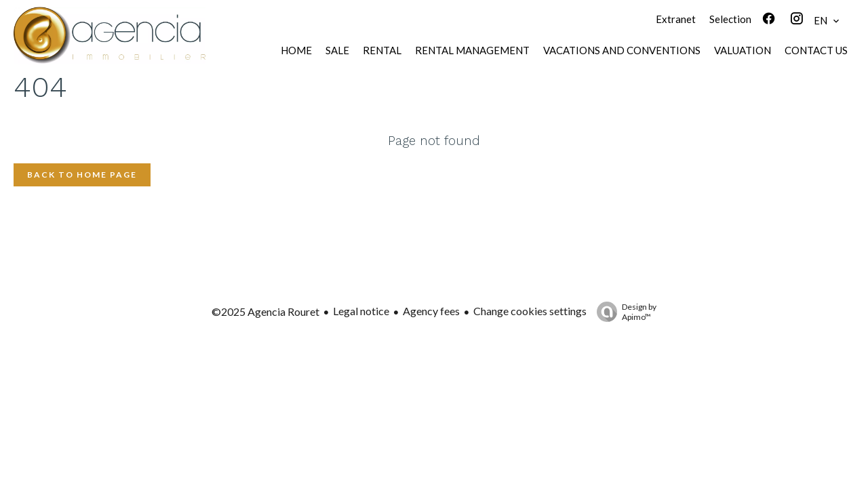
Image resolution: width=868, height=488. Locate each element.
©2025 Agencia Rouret (265, 311)
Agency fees (431, 311)
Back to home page (82, 175)
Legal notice (361, 311)
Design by (623, 312)
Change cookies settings (530, 311)
